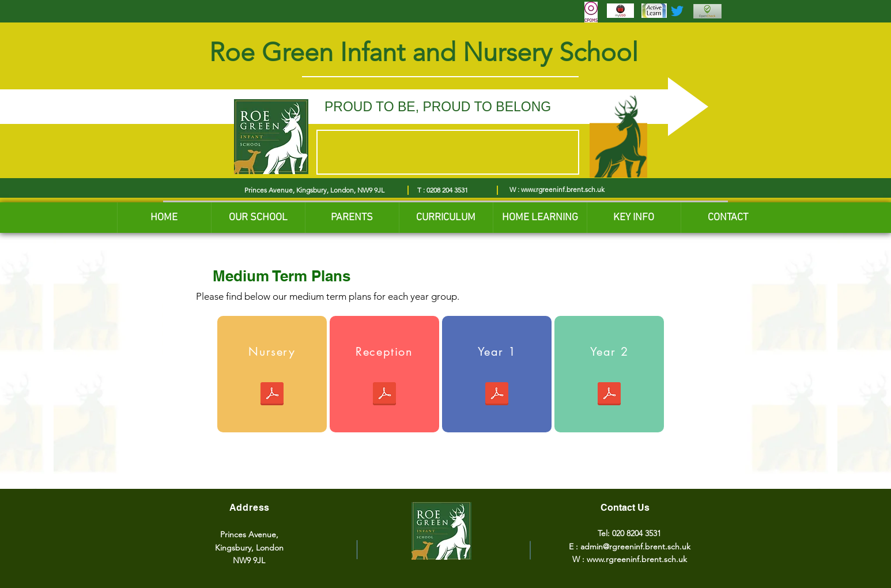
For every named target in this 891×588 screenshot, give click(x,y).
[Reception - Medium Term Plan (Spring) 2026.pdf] (384, 395)
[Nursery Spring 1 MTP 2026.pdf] (272, 395)
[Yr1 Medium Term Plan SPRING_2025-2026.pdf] (497, 395)
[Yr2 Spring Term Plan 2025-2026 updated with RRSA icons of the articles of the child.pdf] (609, 395)
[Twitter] (677, 11)
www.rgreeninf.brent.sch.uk (563, 189)
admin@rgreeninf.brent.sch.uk (635, 546)
